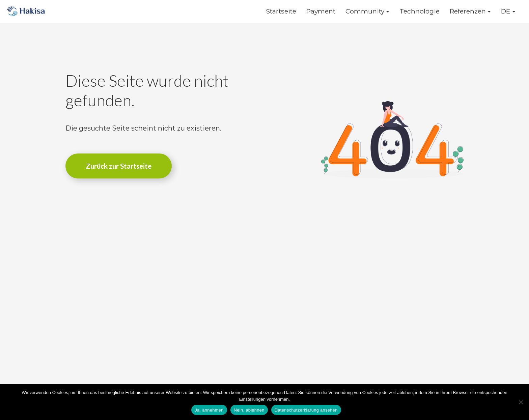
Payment (321, 11)
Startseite (281, 11)
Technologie (420, 11)
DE (506, 11)
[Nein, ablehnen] (521, 402)
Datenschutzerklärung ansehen (306, 410)
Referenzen (468, 11)
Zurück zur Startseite (119, 166)
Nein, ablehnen (249, 410)
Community (365, 11)
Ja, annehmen (209, 410)
